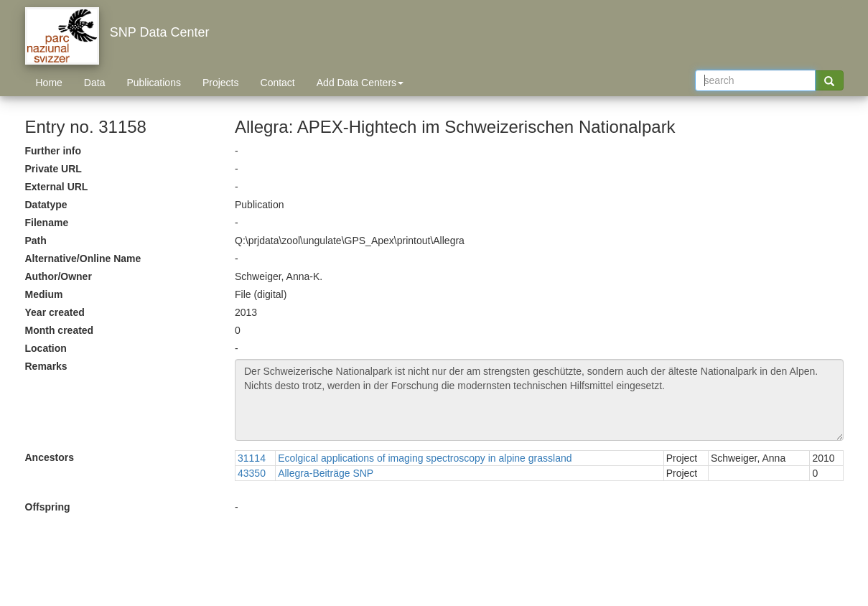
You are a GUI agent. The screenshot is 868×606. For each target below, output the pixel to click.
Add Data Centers (360, 83)
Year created (55, 312)
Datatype (46, 205)
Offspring (48, 507)
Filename (47, 223)
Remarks (46, 366)
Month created (60, 330)
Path (36, 241)
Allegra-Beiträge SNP (326, 473)
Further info (53, 151)
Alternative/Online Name (83, 258)
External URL (57, 187)
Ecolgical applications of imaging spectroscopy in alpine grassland (425, 458)
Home (49, 83)
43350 (252, 473)
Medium (44, 294)
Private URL (53, 169)
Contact (278, 83)
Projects (221, 83)
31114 (252, 458)
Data (95, 83)
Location (46, 348)
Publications (154, 83)
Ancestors (50, 457)
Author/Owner (59, 276)
